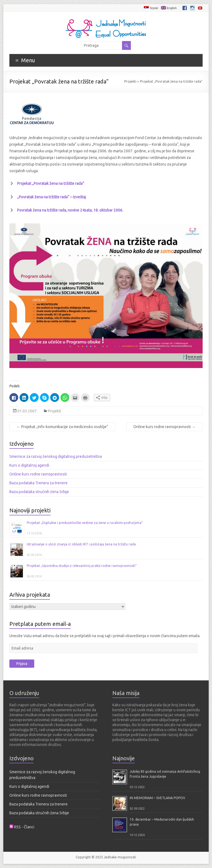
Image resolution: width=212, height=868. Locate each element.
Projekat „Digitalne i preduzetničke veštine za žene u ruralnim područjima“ (85, 523)
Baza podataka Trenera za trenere (39, 483)
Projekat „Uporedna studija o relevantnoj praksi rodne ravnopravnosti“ (82, 566)
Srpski (151, 8)
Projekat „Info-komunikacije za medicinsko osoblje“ (62, 427)
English (169, 8)
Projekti (130, 81)
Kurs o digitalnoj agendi (29, 465)
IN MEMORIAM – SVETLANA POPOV (157, 798)
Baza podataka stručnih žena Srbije (39, 492)
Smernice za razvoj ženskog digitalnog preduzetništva (56, 456)
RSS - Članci (24, 827)
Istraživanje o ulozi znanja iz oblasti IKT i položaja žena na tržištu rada (81, 544)
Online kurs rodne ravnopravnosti (164, 427)
